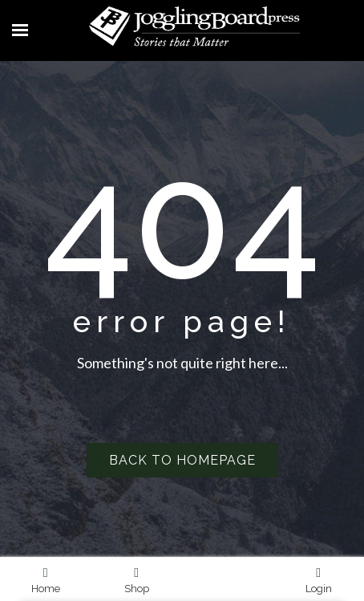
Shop (137, 580)
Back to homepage (182, 460)
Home (46, 580)
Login (319, 580)
